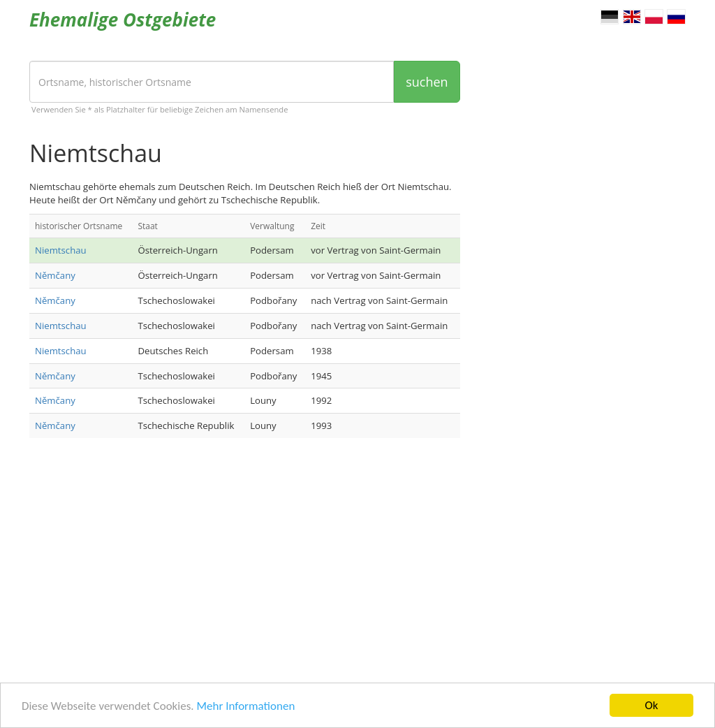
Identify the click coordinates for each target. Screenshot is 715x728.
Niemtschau (61, 250)
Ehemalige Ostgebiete (123, 20)
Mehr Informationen (245, 707)
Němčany (55, 275)
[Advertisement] (245, 560)
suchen (427, 82)
